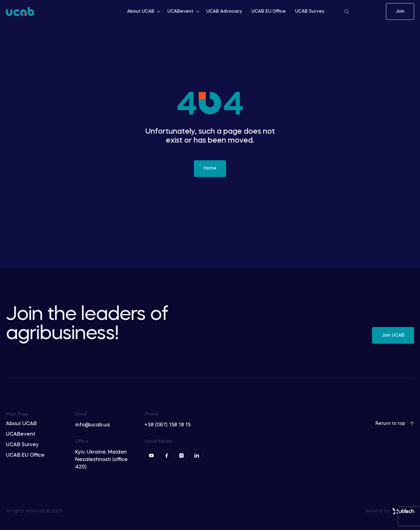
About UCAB (144, 11)
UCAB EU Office (269, 11)
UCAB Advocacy (224, 11)
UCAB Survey (310, 11)
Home (210, 168)
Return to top (395, 424)
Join (400, 11)
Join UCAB (393, 335)
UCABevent (184, 11)
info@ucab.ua (92, 425)
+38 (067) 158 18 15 (167, 425)
